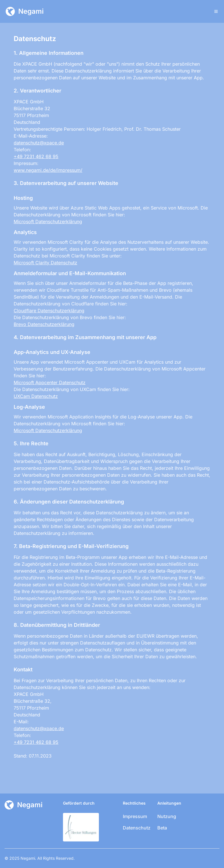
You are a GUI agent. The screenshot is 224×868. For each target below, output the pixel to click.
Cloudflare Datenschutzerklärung (49, 311)
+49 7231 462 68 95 (36, 156)
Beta (162, 828)
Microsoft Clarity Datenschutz (45, 263)
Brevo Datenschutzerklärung (44, 324)
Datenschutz (137, 828)
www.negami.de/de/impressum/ (48, 170)
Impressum (135, 816)
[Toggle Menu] (216, 11)
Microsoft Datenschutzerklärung (48, 221)
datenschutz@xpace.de (39, 143)
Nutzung (167, 816)
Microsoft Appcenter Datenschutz (50, 382)
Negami (28, 858)
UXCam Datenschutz (36, 396)
